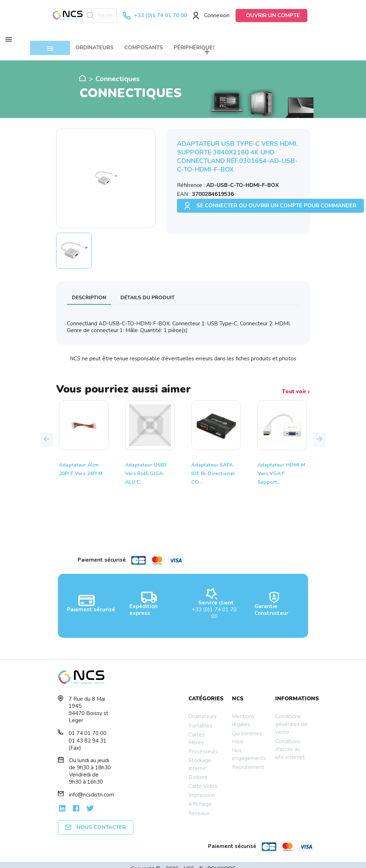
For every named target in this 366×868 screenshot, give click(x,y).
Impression (202, 788)
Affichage (200, 797)
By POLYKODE (217, 861)
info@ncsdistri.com (91, 787)
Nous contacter (96, 820)
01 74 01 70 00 (88, 726)
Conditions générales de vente (291, 717)
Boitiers (198, 769)
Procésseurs (203, 744)
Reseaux (199, 805)
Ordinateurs (202, 709)
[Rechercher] (100, 16)
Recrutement (248, 759)
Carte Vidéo (203, 778)
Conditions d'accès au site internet (290, 741)
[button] (46, 432)
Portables (200, 718)
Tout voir (296, 384)
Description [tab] (89, 290)
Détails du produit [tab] (148, 290)
